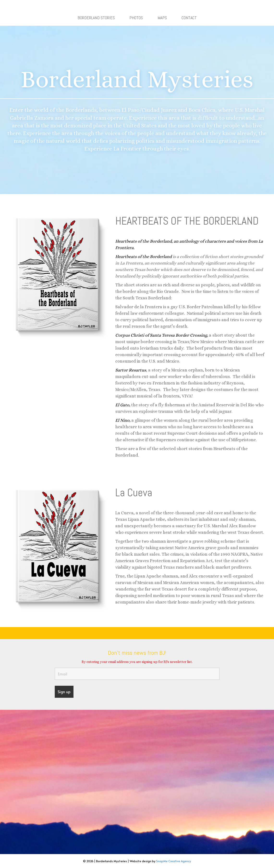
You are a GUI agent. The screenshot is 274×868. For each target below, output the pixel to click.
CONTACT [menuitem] (189, 18)
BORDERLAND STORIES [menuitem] (96, 18)
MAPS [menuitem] (162, 18)
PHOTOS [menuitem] (136, 18)
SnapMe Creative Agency (174, 861)
